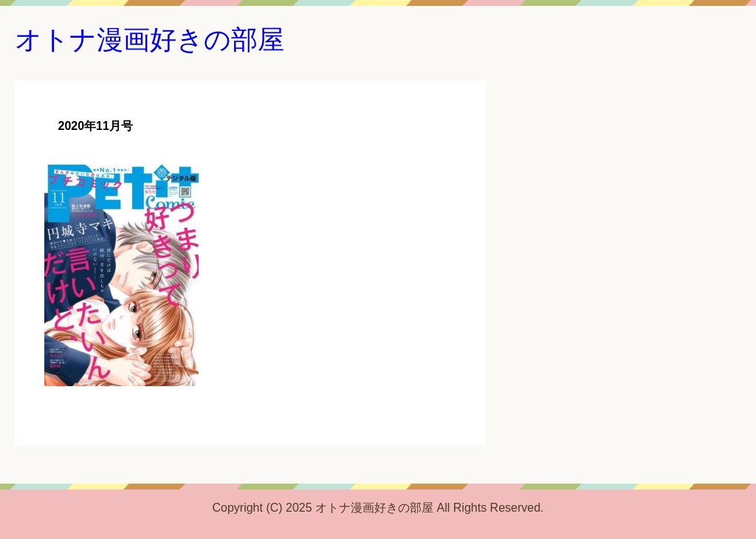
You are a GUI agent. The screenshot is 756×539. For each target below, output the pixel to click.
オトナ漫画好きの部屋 (150, 40)
